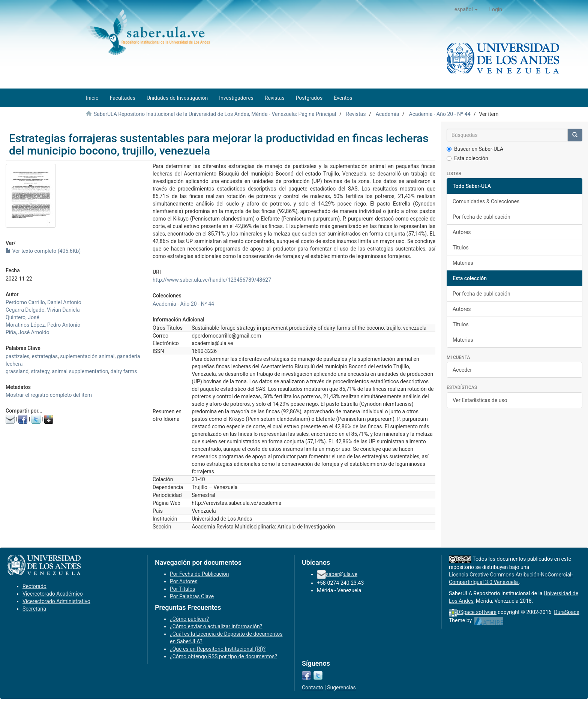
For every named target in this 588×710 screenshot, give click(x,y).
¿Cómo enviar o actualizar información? (216, 626)
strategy (40, 371)
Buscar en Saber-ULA (475, 149)
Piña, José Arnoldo (28, 332)
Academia (388, 114)
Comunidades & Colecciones (486, 201)
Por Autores (184, 581)
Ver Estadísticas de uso (480, 400)
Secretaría (34, 609)
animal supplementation (80, 371)
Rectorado (34, 586)
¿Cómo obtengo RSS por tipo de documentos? (223, 656)
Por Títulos (182, 589)
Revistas (356, 114)
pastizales (17, 356)
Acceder (462, 370)
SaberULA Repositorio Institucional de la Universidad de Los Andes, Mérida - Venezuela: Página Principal (215, 114)
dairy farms (124, 371)
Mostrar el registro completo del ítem (49, 395)
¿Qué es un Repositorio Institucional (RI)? (218, 649)
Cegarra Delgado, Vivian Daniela (43, 310)
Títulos (461, 248)
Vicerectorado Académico (53, 594)
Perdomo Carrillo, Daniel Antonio (43, 302)
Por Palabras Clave (192, 596)
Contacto (313, 687)
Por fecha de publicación (481, 217)
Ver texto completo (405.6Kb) (43, 251)
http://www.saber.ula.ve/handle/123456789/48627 (212, 280)
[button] (466, 9)
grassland (17, 371)
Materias (463, 263)
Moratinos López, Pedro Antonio (43, 325)
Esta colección (467, 158)
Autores (462, 232)
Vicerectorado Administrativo (56, 601)
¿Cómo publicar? (189, 619)
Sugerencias (341, 687)
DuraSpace (567, 612)
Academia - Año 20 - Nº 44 (440, 114)
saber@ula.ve (342, 574)
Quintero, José (22, 317)
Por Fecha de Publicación (199, 574)
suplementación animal (87, 356)
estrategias (45, 356)
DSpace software (477, 612)
